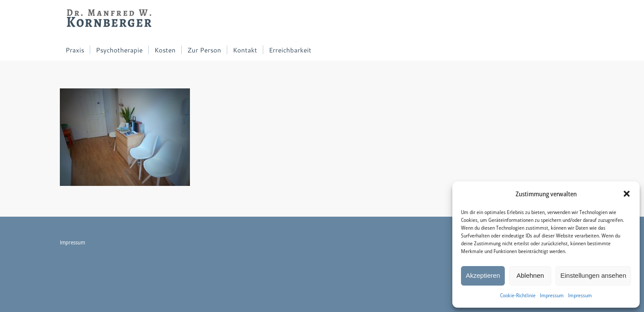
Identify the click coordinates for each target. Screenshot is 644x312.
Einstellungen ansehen (593, 275)
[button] (627, 194)
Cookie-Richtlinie (518, 295)
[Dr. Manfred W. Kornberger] (109, 19)
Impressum (552, 295)
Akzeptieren (483, 275)
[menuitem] (75, 50)
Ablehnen (530, 275)
